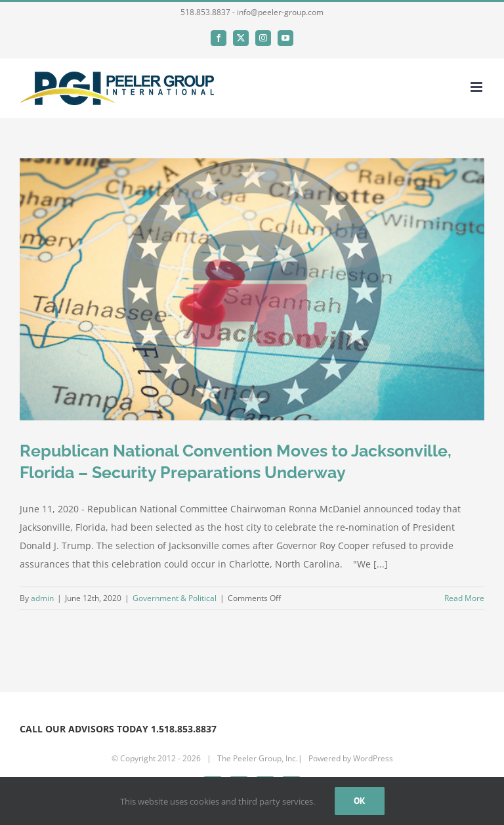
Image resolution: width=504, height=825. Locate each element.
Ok (360, 801)
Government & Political (175, 598)
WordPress (373, 758)
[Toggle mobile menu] (477, 87)
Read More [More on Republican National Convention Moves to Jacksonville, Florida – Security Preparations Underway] (464, 598)
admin (42, 598)
